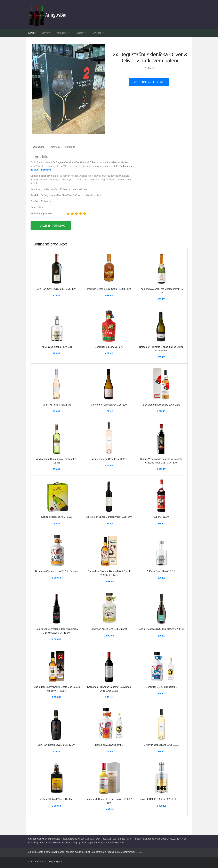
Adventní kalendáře (114, 843)
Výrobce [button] (98, 33)
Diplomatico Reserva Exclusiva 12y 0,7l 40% (71, 839)
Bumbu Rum (124, 839)
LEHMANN (149, 68)
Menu (32, 33)
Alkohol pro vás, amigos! (49, 862)
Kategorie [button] (62, 33)
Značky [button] (80, 33)
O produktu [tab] (39, 147)
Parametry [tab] (55, 147)
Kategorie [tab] (70, 147)
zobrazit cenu (152, 82)
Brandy (86, 843)
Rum (69, 843)
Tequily (77, 843)
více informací (53, 226)
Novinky (46, 33)
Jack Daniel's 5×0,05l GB (51, 843)
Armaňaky (97, 843)
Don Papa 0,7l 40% (106, 839)
